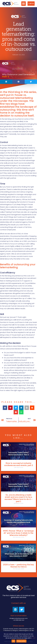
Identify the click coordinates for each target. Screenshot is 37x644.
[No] (34, 638)
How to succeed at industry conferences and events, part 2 (19, 464)
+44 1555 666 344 (19, 620)
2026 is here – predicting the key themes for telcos (18, 566)
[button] (24, 4)
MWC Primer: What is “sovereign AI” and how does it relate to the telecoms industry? (18, 533)
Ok (13, 641)
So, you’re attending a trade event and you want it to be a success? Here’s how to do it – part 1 (19, 498)
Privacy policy (21, 641)
